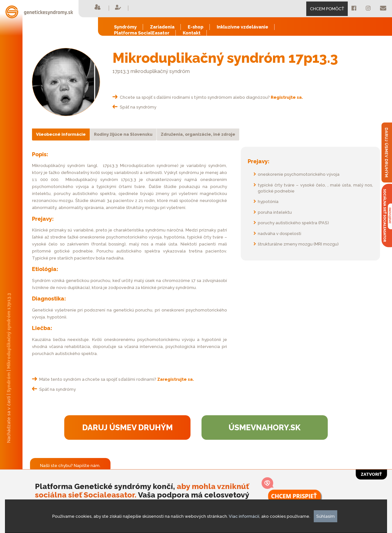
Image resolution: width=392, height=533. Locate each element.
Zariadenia (162, 27)
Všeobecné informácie (61, 134)
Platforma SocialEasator (142, 33)
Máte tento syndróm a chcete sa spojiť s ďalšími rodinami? (113, 379)
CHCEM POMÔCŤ (327, 9)
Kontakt (192, 33)
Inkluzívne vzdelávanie (242, 27)
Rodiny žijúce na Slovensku (123, 134)
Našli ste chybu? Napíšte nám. (70, 465)
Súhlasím (325, 516)
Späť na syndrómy (134, 107)
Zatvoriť (371, 474)
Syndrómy (125, 27)
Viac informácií (244, 516)
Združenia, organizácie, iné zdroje (198, 134)
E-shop (196, 27)
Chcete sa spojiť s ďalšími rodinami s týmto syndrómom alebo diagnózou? (208, 97)
